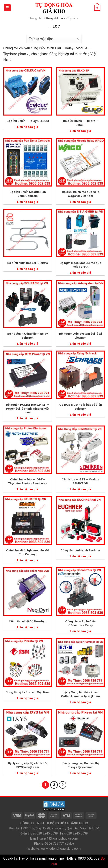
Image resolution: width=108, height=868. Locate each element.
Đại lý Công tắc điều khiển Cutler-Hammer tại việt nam (80, 694)
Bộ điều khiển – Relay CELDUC (28, 121)
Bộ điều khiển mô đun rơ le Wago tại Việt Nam (81, 194)
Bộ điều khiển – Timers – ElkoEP (81, 123)
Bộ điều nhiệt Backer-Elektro (28, 263)
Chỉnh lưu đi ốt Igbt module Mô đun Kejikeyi (28, 552)
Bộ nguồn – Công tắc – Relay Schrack (28, 336)
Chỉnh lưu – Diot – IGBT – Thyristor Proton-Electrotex (28, 481)
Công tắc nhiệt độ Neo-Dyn (28, 621)
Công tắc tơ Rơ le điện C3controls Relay (80, 623)
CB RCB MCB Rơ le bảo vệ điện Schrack (81, 407)
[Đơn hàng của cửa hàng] (54, 39)
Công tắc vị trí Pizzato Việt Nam (28, 692)
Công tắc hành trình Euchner (80, 550)
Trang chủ (36, 18)
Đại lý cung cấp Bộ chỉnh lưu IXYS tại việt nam (28, 765)
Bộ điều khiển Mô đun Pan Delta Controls (28, 194)
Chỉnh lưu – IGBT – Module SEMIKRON (80, 481)
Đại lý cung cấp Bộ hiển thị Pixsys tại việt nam (81, 765)
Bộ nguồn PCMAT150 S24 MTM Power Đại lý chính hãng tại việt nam (28, 408)
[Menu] (7, 8)
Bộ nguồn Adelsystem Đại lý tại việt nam (81, 336)
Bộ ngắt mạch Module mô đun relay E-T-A (80, 265)
